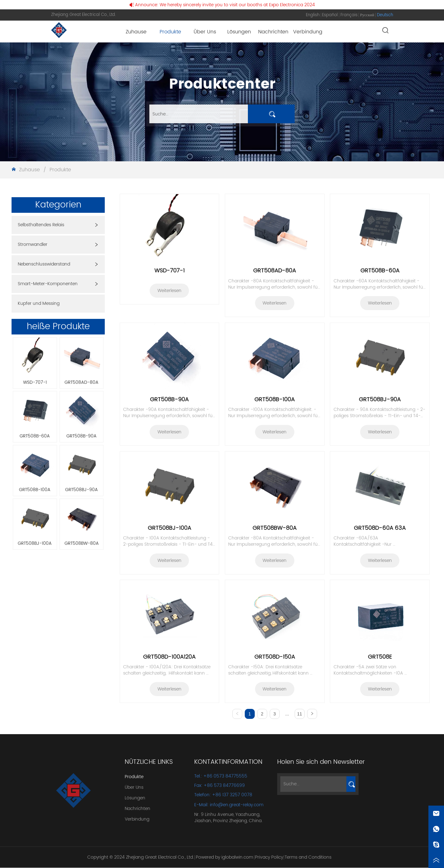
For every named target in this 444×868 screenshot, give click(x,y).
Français (349, 15)
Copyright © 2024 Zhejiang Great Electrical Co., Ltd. (141, 858)
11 (300, 714)
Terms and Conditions (308, 858)
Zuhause (29, 170)
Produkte (60, 170)
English (313, 15)
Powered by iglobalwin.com (224, 858)
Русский (367, 15)
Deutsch (385, 15)
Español (330, 15)
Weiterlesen (169, 291)
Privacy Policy (269, 858)
